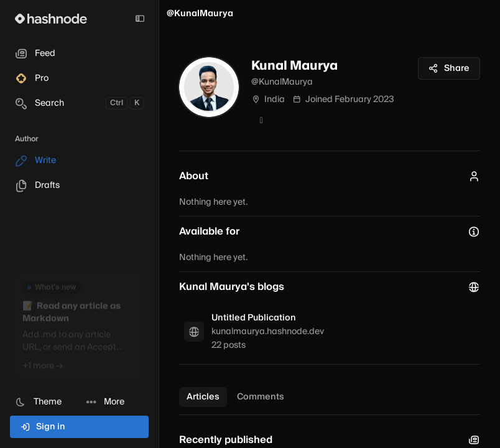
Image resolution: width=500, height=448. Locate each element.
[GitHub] (261, 121)
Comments (261, 397)
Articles (203, 397)
